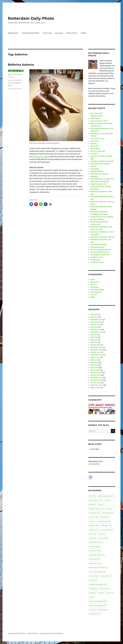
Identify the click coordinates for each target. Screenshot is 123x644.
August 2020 (95, 357)
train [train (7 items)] (101, 593)
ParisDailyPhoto (94, 464)
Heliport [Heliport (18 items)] (94, 525)
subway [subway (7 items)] (93, 588)
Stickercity (94, 146)
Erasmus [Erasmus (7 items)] (105, 517)
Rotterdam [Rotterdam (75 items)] (95, 563)
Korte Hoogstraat (14, 83)
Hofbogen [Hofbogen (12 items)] (106, 525)
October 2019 (95, 383)
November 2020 (96, 350)
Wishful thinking (97, 171)
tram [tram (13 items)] (110, 593)
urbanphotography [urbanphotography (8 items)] (98, 601)
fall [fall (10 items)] (92, 521)
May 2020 (94, 365)
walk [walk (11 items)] (92, 610)
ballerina (19, 80)
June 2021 (94, 337)
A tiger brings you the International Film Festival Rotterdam (100, 187)
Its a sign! (94, 154)
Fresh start (94, 141)
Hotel (83, 33)
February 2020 (96, 373)
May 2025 (94, 314)
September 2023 (96, 320)
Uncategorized (96, 292)
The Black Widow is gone (100, 252)
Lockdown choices (97, 262)
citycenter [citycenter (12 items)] (94, 513)
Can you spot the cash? (99, 121)
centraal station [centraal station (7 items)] (96, 509)
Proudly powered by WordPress (52, 633)
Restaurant (13, 33)
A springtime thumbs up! (100, 255)
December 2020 (96, 347)
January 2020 (95, 375)
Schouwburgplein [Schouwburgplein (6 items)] (97, 572)
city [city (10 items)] (109, 509)
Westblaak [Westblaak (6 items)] (94, 614)
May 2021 (94, 340)
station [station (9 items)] (93, 580)
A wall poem (95, 169)
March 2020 (95, 370)
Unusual (59, 33)
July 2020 (94, 360)
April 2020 (94, 367)
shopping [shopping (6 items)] (94, 576)
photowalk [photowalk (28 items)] (95, 551)
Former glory (95, 260)
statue (10, 85)
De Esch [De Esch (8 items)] (93, 517)
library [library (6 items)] (93, 534)
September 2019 (96, 385)
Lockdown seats (96, 257)
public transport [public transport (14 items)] (97, 555)
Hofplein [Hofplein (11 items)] (94, 530)
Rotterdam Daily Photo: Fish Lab (103, 237)
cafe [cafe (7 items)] (101, 504)
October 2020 (95, 352)
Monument (72, 33)
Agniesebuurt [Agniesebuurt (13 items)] (96, 500)
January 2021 (95, 345)
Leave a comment (15, 89)
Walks (93, 297)
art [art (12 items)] (107, 500)
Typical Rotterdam (31, 33)
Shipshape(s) (95, 118)
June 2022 (94, 327)
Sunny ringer (95, 149)
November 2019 (96, 380)
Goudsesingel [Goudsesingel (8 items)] (103, 521)
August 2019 (95, 388)
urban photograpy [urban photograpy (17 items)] (98, 605)
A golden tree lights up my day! (102, 161)
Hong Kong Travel (97, 247)
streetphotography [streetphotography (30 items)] (98, 584)
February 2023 (96, 322)
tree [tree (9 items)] (92, 597)
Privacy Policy (33, 633)
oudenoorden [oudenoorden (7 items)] (96, 542)
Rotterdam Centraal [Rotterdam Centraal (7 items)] (98, 567)
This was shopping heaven (100, 250)
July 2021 (94, 335)
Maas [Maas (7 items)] (102, 534)
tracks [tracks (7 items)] (93, 593)
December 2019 (96, 378)
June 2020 (94, 362)
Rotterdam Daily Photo (31, 18)
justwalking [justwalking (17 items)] (107, 530)
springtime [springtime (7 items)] (107, 576)
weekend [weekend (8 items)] (103, 610)
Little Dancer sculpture (41, 157)
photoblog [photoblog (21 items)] (95, 546)
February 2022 (96, 330)
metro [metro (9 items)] (93, 538)
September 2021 (96, 332)
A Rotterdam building (98, 245)
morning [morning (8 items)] (103, 538)
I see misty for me (97, 139)
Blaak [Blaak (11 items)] (93, 504)
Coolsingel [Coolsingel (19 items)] (108, 513)
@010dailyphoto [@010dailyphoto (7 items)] (106, 496)
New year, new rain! (98, 151)
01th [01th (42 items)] (92, 496)
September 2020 (97, 355)
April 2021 (94, 342)
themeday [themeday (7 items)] (105, 588)
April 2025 (94, 317)
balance (11, 80)
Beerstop (94, 144)
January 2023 (95, 325)
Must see (47, 33)
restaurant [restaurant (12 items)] (94, 559)
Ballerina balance (21, 65)
